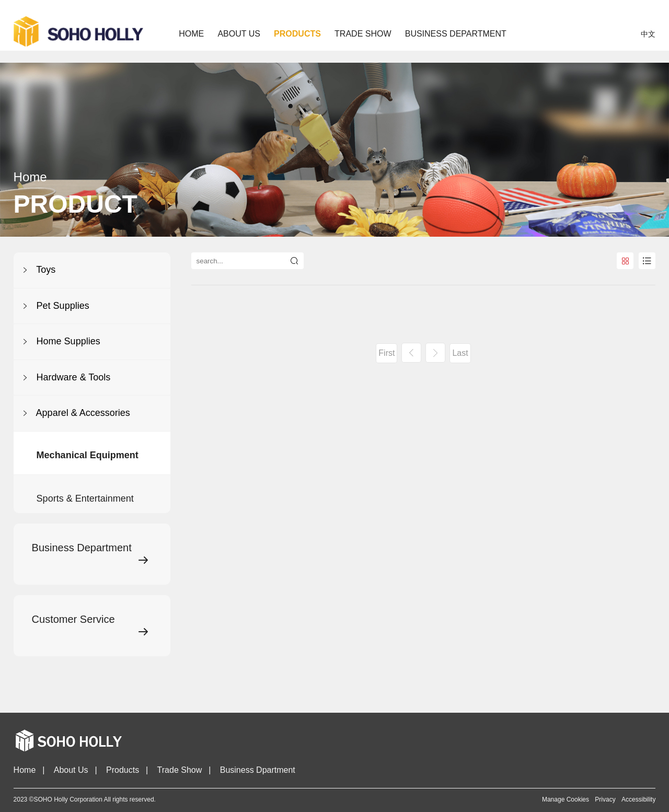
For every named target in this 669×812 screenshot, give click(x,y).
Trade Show (180, 770)
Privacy (605, 799)
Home (191, 34)
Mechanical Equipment (88, 473)
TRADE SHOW (363, 34)
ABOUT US (239, 34)
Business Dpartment (258, 770)
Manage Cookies (566, 799)
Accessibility (638, 799)
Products (123, 770)
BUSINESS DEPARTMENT (456, 34)
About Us (71, 770)
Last (460, 353)
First (387, 353)
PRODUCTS (297, 34)
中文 (648, 34)
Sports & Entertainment (85, 520)
